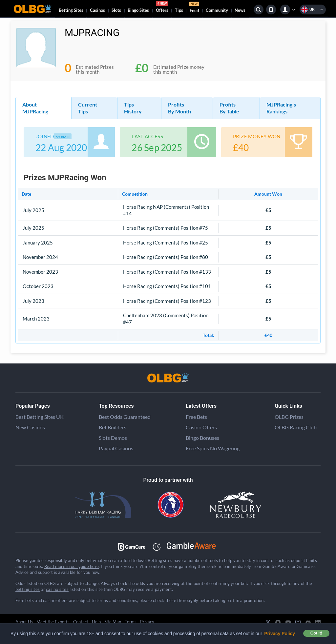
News (240, 10)
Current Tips (88, 108)
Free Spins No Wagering (213, 448)
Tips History (133, 108)
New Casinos (30, 427)
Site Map (113, 622)
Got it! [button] (316, 633)
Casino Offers (201, 427)
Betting (71, 10)
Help (96, 622)
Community (217, 10)
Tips (179, 10)
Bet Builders (113, 427)
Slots (116, 10)
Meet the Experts (53, 622)
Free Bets (196, 417)
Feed (194, 8)
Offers (162, 8)
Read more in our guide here (72, 566)
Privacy (147, 622)
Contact (81, 622)
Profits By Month (179, 108)
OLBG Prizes (289, 417)
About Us (24, 622)
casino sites (57, 589)
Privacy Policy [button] (280, 634)
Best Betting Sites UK (40, 417)
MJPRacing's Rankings (281, 108)
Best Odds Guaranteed (125, 417)
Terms (131, 622)
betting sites (28, 589)
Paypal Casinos (116, 448)
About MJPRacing (35, 108)
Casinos (97, 10)
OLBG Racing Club (296, 427)
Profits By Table (229, 108)
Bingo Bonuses (202, 438)
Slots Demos (113, 438)
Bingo (138, 10)
